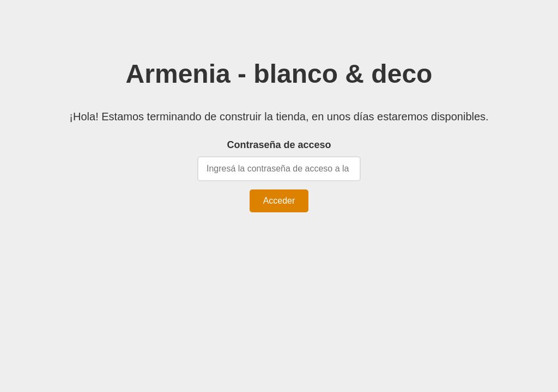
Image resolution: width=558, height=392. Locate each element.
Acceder (279, 201)
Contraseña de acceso (279, 145)
